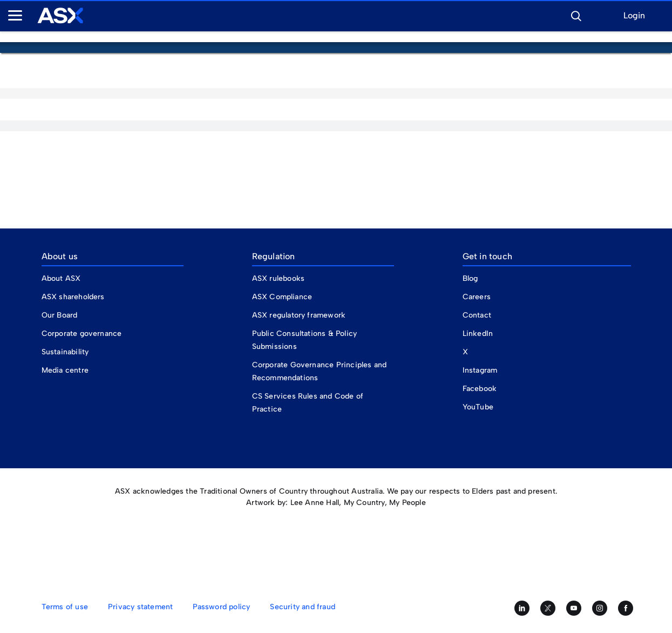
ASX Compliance (282, 297)
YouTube (478, 407)
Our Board (60, 315)
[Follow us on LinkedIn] (522, 608)
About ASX (61, 278)
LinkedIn (478, 334)
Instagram (480, 370)
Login (634, 16)
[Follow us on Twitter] (548, 608)
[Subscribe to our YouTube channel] (574, 608)
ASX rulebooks (279, 278)
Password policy (221, 607)
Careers (477, 297)
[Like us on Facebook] (626, 608)
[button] (576, 15)
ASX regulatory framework (299, 315)
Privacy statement (140, 607)
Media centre (65, 370)
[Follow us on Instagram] (600, 608)
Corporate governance (82, 334)
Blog (470, 278)
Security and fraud (303, 607)
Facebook (480, 389)
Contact (477, 315)
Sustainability (65, 352)
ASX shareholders (74, 297)
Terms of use (65, 607)
